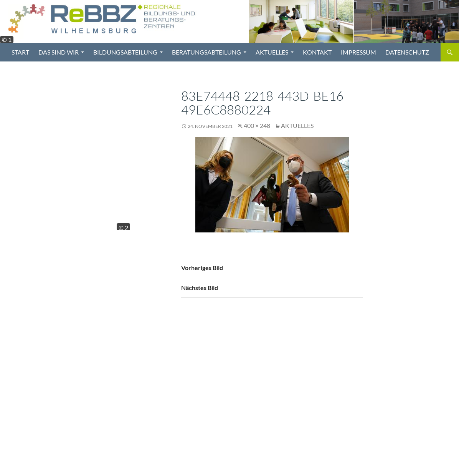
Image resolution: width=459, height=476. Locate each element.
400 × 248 (257, 125)
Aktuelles (272, 52)
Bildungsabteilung (125, 52)
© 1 (7, 40)
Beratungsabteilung (206, 52)
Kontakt (317, 52)
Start (20, 52)
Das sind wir (59, 52)
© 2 (123, 227)
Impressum (358, 52)
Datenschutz (407, 52)
